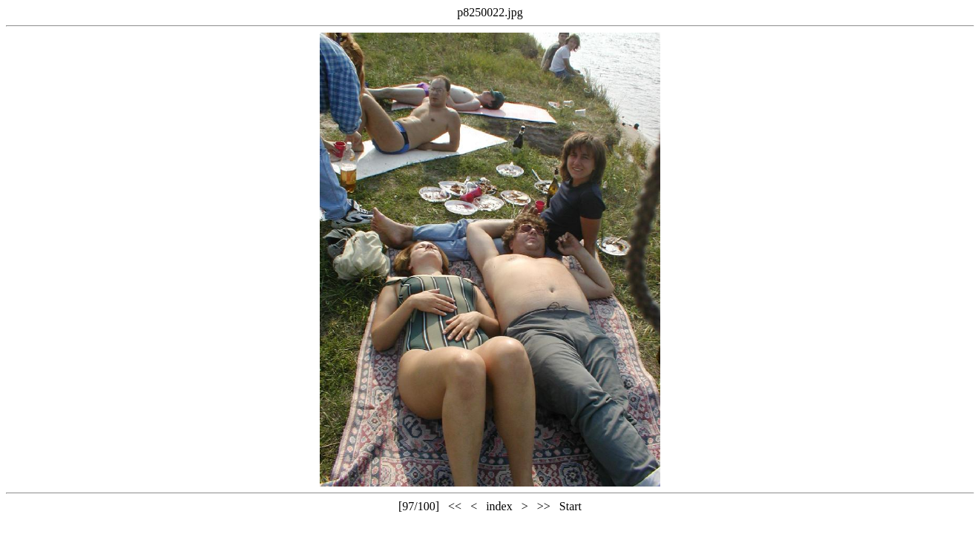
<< (455, 506)
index (499, 506)
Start (570, 506)
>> (544, 506)
